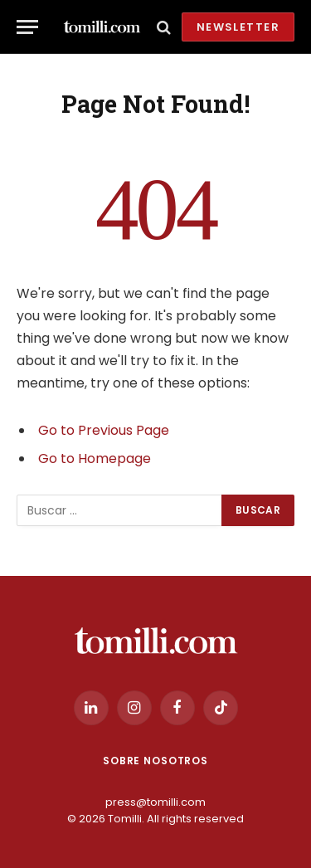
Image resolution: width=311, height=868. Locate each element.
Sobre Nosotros (155, 761)
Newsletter (238, 27)
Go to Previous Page (104, 430)
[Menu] (27, 27)
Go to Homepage (95, 458)
